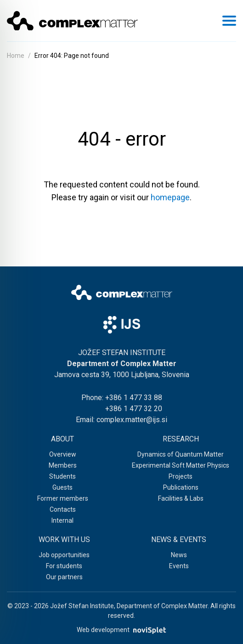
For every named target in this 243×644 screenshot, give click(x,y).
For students (64, 566)
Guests (62, 487)
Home (16, 56)
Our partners (64, 577)
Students (62, 476)
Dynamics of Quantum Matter (181, 454)
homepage (170, 197)
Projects (181, 476)
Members (63, 465)
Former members (63, 498)
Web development (121, 630)
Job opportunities (64, 555)
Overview (63, 454)
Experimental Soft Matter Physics (181, 465)
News (179, 555)
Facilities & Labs (181, 498)
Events (179, 566)
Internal (62, 520)
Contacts (63, 509)
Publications (181, 487)
